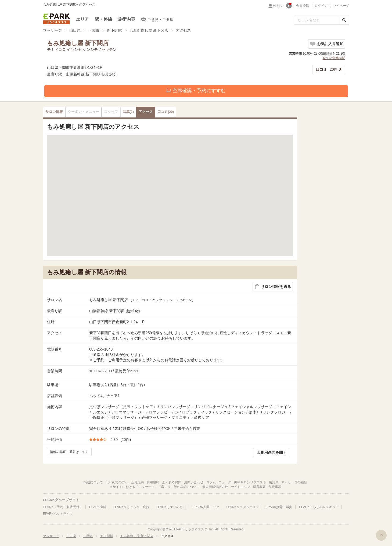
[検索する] (344, 20)
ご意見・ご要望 (157, 19)
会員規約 (137, 482)
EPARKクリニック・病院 (131, 507)
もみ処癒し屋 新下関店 (149, 30)
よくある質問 (172, 482)
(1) (128, 112)
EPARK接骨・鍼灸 (279, 507)
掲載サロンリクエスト (250, 482)
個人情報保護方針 (215, 487)
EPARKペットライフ (58, 514)
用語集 (274, 482)
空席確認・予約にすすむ (196, 91)
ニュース (225, 482)
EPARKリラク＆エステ (56, 19)
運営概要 (259, 487)
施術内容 (127, 19)
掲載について (93, 482)
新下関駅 (114, 30)
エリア (82, 19)
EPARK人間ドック (206, 507)
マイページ (341, 6)
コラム (211, 482)
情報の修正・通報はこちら (69, 452)
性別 (278, 6)
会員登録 (303, 6)
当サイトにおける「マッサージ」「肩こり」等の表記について (154, 487)
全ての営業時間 (334, 58)
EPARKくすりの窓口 (171, 507)
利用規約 (153, 482)
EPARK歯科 (98, 507)
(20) (166, 112)
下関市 (94, 30)
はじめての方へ (117, 482)
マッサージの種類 (294, 482)
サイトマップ (240, 487)
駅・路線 (103, 19)
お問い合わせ (194, 482)
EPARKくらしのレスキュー (319, 507)
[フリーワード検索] (317, 20)
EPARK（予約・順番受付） (63, 507)
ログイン (321, 6)
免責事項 (275, 487)
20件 (327, 69)
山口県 (75, 30)
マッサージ (52, 30)
